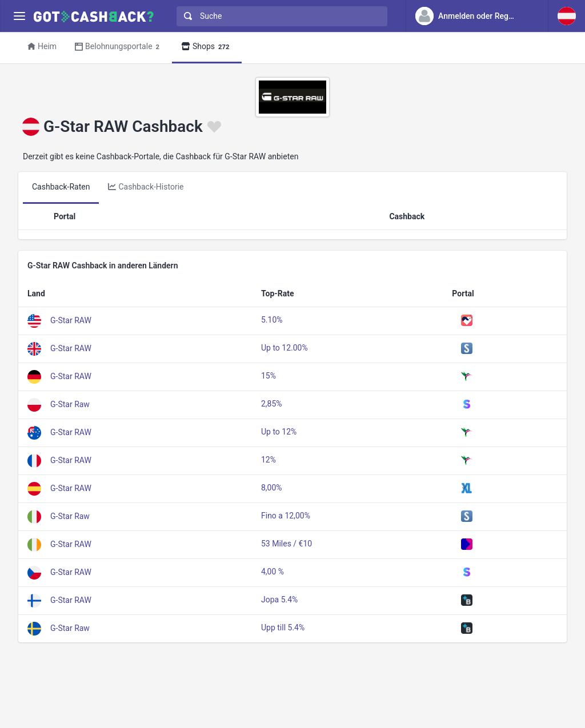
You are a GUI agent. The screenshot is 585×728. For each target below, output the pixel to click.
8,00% (272, 488)
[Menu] (19, 16)
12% (269, 460)
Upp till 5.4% (283, 628)
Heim (42, 46)
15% (269, 376)
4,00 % (273, 572)
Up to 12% (279, 432)
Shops (207, 47)
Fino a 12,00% (286, 516)
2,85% (272, 404)
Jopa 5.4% (279, 600)
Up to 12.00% (285, 348)
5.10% (272, 320)
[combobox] (279, 16)
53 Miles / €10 (287, 544)
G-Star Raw (70, 404)
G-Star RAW (71, 320)
